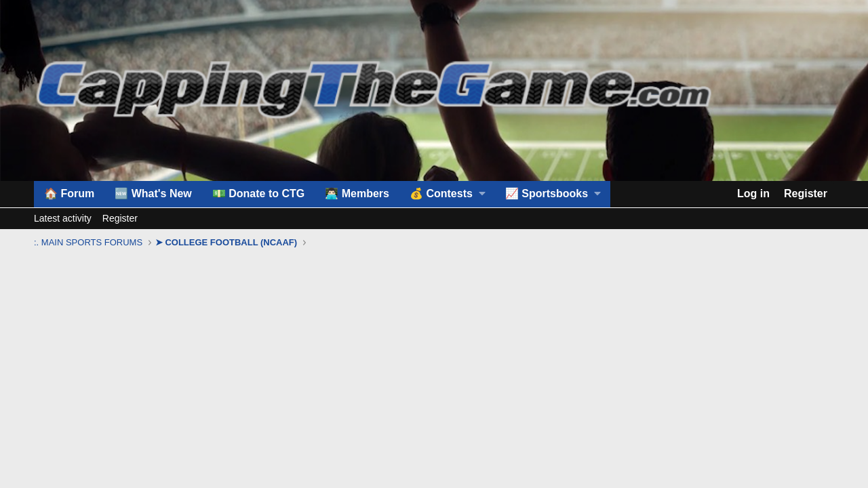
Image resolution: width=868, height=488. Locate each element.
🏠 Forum (69, 194)
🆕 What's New (153, 194)
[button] (447, 194)
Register (120, 218)
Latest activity (63, 218)
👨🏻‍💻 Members (357, 194)
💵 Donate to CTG (258, 194)
